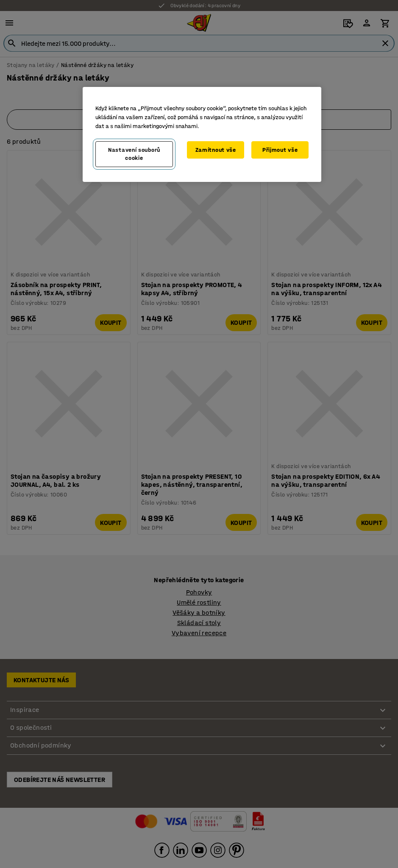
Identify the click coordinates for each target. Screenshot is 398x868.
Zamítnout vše (216, 150)
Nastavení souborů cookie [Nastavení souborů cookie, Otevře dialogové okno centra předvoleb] (134, 154)
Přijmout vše (280, 150)
